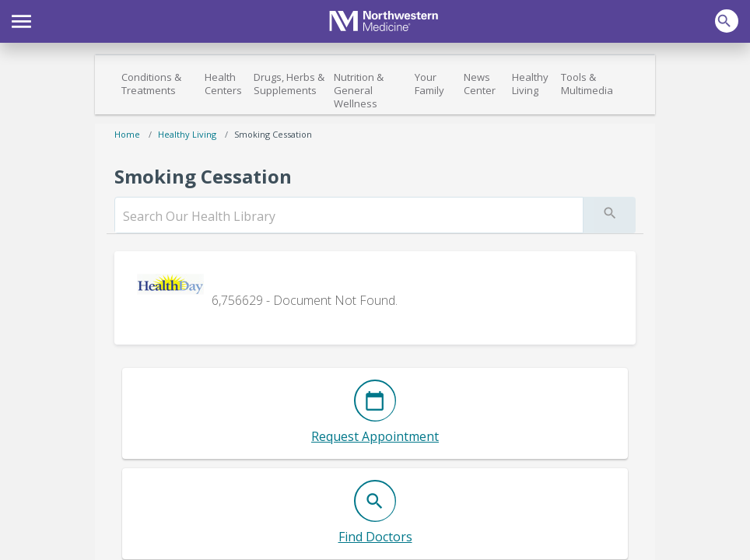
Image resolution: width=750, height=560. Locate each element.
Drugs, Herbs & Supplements (289, 84)
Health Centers (223, 84)
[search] (349, 216)
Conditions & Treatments (151, 84)
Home (127, 134)
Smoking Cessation (273, 134)
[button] (21, 19)
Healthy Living (530, 84)
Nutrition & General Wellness (359, 90)
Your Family (429, 84)
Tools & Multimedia (587, 84)
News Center (480, 84)
